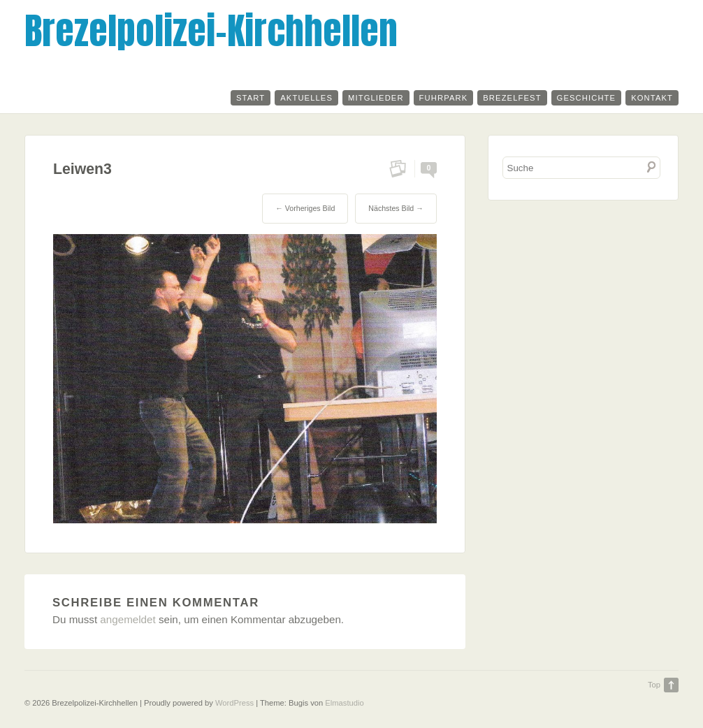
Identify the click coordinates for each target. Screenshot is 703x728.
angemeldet (128, 619)
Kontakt (652, 98)
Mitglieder (376, 98)
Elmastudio (344, 703)
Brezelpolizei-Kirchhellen (211, 30)
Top (654, 685)
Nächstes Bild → (396, 208)
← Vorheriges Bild (305, 208)
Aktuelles (306, 98)
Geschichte (587, 98)
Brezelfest (512, 98)
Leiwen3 (82, 169)
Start (251, 98)
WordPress (234, 703)
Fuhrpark (444, 98)
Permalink (402, 169)
